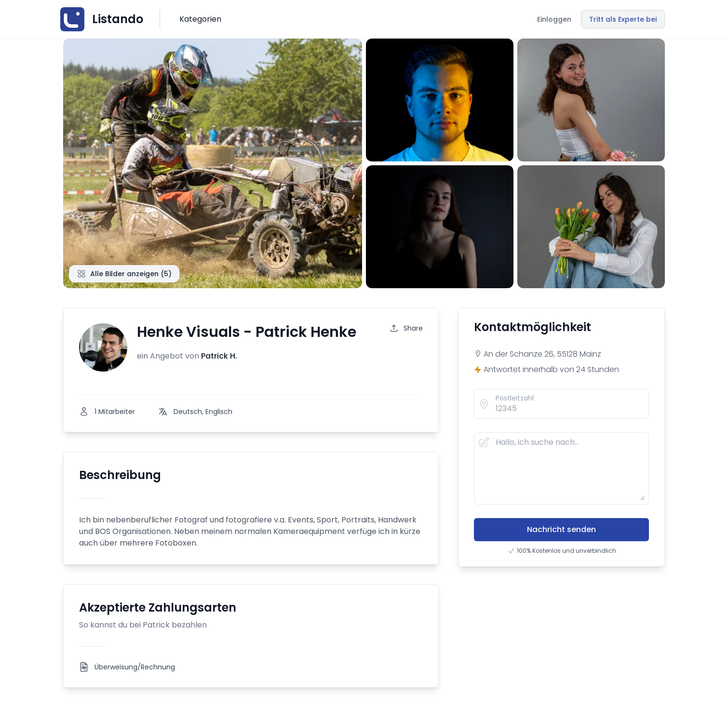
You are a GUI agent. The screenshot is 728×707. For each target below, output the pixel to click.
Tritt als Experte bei (623, 19)
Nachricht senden (561, 529)
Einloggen (554, 19)
